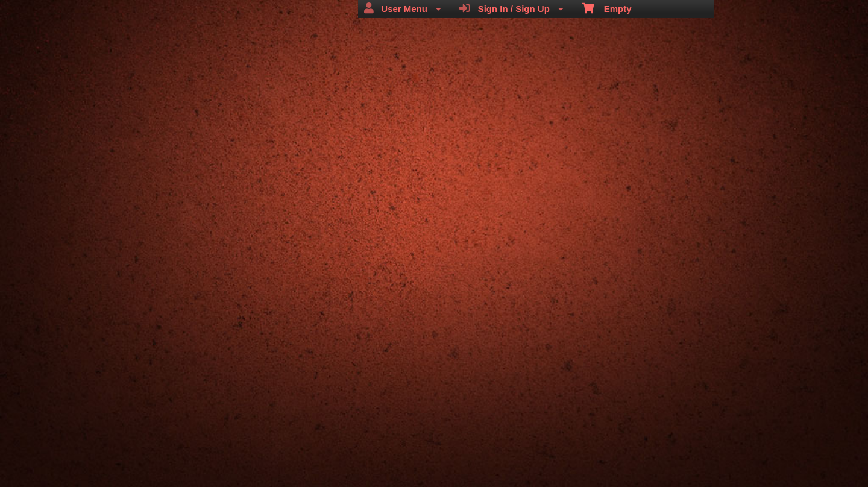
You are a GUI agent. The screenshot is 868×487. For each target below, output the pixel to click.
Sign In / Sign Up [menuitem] (511, 8)
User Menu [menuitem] (403, 8)
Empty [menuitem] (607, 8)
